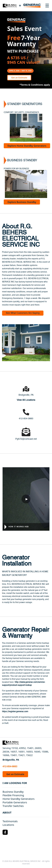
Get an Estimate (19, 78)
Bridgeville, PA (26, 395)
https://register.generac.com (15, 712)
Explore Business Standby (22, 202)
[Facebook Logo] (5, 832)
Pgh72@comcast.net (26, 439)
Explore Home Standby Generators (27, 146)
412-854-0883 (26, 419)
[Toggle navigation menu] (47, 6)
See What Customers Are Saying (23, 313)
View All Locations (26, 400)
